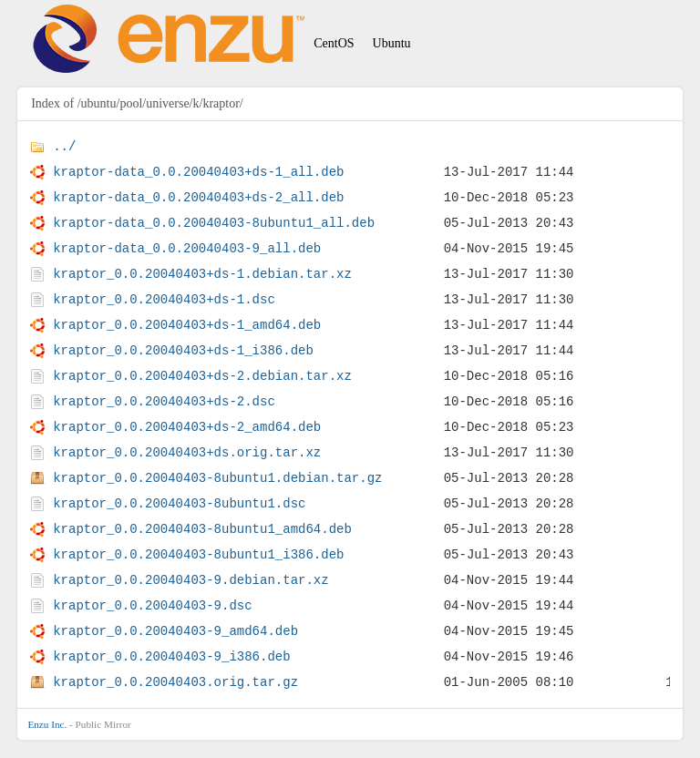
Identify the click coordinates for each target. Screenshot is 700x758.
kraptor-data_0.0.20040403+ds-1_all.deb (198, 172)
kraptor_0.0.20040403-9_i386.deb (171, 656)
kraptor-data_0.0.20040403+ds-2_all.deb (198, 197)
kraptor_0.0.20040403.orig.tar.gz (175, 682)
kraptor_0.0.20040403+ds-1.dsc (164, 299)
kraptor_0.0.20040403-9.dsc (152, 605)
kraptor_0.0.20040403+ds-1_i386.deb (183, 350)
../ (64, 146)
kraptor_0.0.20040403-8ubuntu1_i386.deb (198, 554)
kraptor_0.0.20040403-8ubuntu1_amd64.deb (202, 529)
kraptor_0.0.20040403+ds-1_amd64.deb (187, 325)
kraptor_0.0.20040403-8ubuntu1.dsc (179, 503)
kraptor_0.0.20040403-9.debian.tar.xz (190, 580)
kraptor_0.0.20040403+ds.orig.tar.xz (187, 452)
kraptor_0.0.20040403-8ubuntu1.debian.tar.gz (217, 478)
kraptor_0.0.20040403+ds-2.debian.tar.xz (202, 376)
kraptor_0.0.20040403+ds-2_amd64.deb (187, 427)
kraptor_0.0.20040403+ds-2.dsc (164, 401)
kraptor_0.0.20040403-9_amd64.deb (175, 631)
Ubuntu (392, 43)
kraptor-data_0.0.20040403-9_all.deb (187, 248)
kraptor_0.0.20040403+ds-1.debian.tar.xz (202, 274)
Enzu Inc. (47, 724)
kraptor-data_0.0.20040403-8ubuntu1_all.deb (214, 223)
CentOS (334, 43)
